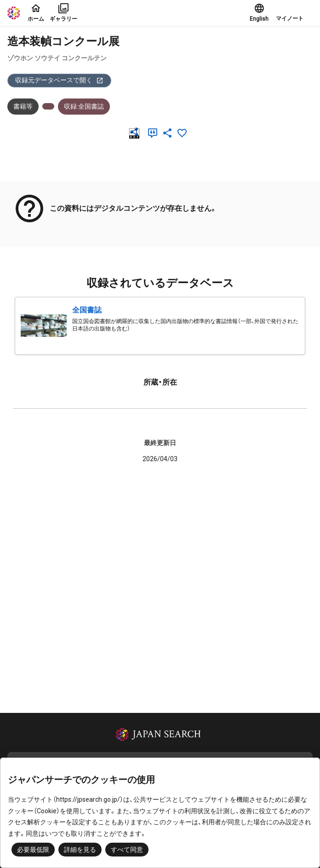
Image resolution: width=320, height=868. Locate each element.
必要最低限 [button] (33, 850)
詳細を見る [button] (80, 850)
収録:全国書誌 (84, 106)
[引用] (154, 133)
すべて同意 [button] (127, 850)
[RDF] (136, 133)
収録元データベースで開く (59, 80)
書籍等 (23, 106)
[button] (294, 13)
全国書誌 (87, 310)
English (259, 12)
